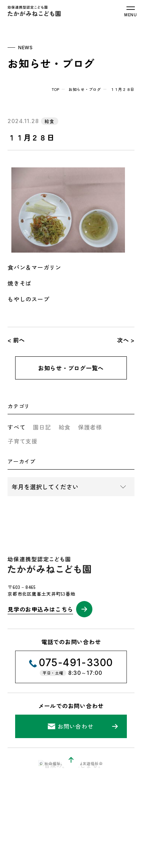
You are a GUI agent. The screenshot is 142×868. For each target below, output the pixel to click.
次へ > (126, 340)
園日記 (42, 427)
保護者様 (90, 427)
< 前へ (16, 340)
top (56, 89)
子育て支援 (23, 441)
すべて (16, 427)
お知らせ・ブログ (85, 89)
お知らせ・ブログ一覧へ (71, 368)
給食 (65, 427)
